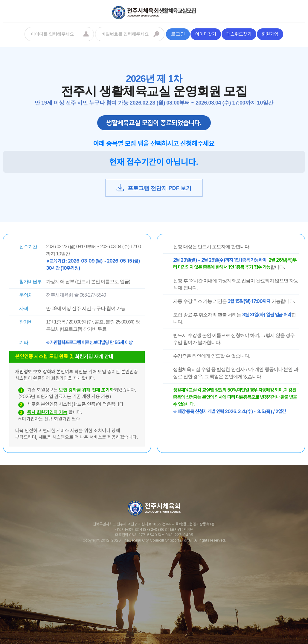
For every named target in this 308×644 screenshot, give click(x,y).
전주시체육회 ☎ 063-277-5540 (76, 295)
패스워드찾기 (239, 34)
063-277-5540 (143, 535)
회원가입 (270, 34)
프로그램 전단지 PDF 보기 (154, 188)
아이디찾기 (206, 34)
